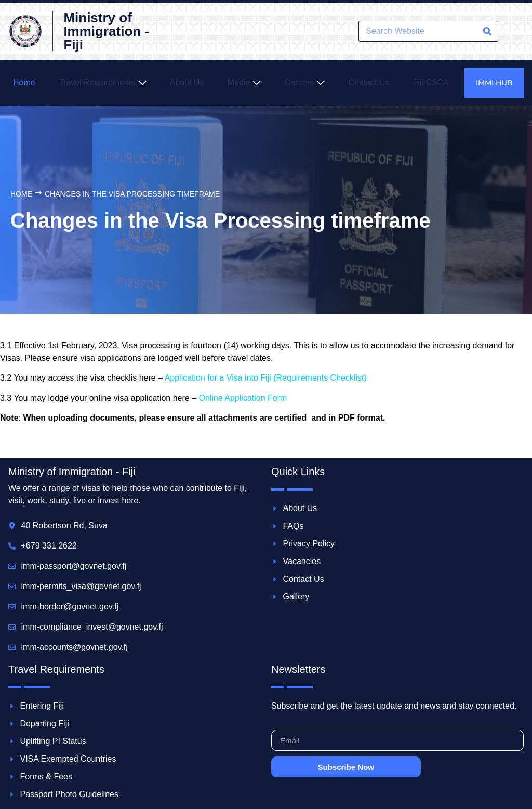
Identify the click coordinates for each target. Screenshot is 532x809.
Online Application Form (243, 398)
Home (21, 194)
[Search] (487, 31)
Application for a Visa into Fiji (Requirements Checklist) (266, 378)
